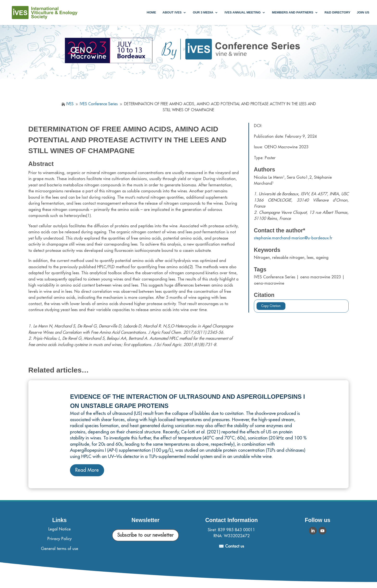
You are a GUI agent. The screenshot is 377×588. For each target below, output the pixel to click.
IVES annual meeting (243, 13)
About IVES (172, 13)
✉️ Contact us (231, 546)
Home (151, 13)
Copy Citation (271, 306)
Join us (363, 13)
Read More (87, 470)
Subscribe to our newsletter (145, 535)
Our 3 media (203, 13)
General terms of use (60, 549)
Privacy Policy (60, 539)
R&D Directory (338, 13)
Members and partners (293, 13)
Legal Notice (60, 529)
